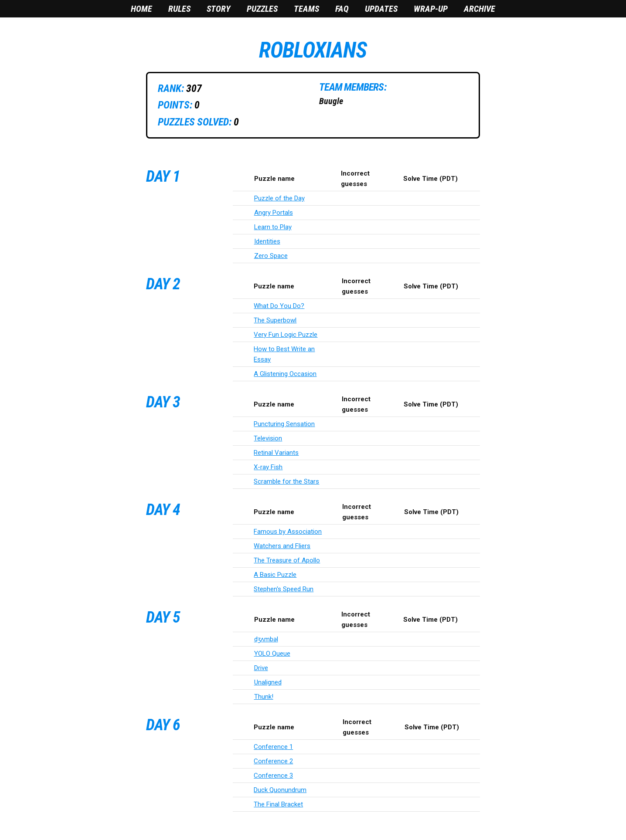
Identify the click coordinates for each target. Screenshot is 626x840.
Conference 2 (273, 761)
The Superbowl (275, 320)
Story (219, 9)
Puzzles (262, 9)
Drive (261, 668)
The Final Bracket (278, 804)
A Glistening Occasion (285, 374)
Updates (381, 9)
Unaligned (268, 682)
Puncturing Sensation (284, 424)
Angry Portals (274, 213)
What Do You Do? (279, 306)
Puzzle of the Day (279, 198)
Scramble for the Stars (286, 481)
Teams (306, 9)
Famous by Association (288, 532)
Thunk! (264, 697)
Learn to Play (273, 227)
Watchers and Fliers (282, 546)
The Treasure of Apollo (287, 560)
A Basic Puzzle (275, 575)
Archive (480, 9)
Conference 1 (273, 747)
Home (141, 9)
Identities (267, 241)
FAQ (342, 9)
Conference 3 (273, 776)
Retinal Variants (276, 453)
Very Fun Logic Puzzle (286, 335)
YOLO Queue (272, 654)
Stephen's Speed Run (284, 589)
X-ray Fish (268, 467)
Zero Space (271, 256)
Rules (179, 9)
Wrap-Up (431, 9)
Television (268, 438)
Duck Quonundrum (280, 790)
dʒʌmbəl (266, 639)
